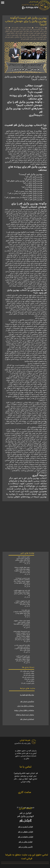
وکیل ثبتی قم (25, 39)
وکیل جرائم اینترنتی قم (37, 30)
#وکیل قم (26, 820)
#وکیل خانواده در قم (26, 837)
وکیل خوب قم (42, 39)
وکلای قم (36, 32)
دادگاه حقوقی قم (34, 35)
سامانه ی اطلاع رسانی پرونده (24, 710)
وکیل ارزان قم (9, 37)
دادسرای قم (14, 30)
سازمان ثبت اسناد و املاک (25, 715)
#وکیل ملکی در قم (26, 842)
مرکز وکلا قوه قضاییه (27, 695)
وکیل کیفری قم (18, 32)
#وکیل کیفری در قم (26, 827)
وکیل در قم (15, 28)
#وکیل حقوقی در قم (26, 832)
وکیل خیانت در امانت (12, 35)
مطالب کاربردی (29, 673)
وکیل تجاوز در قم (24, 30)
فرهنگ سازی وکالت (25, 28)
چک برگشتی (18, 37)
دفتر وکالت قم (24, 35)
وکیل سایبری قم (28, 677)
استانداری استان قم (27, 719)
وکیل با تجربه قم (28, 33)
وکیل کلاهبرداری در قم (40, 37)
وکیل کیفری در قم (28, 683)
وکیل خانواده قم (39, 33)
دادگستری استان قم (27, 702)
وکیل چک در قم (28, 37)
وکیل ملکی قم (28, 32)
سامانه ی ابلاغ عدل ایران (26, 706)
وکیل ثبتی (33, 39)
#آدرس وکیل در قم (26, 847)
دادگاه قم (30, 681)
